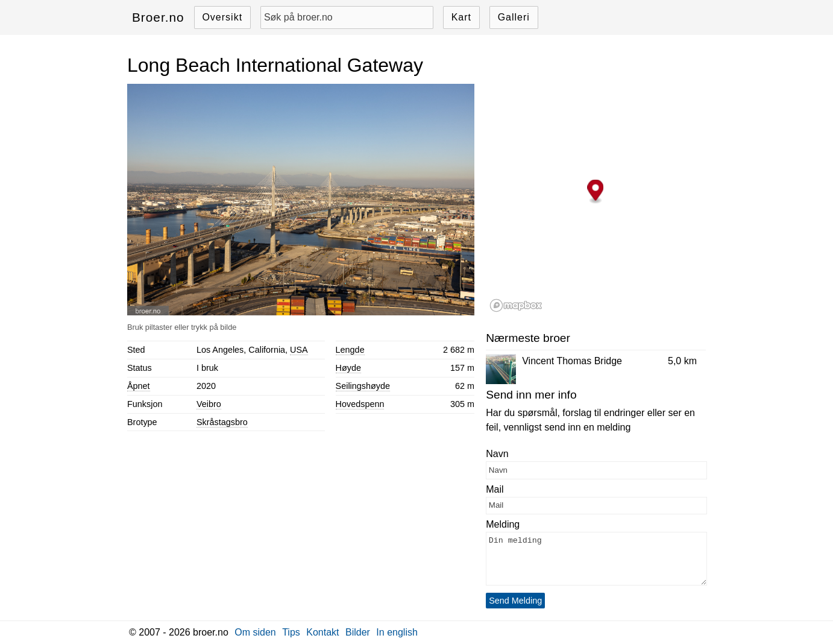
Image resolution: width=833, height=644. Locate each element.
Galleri (514, 17)
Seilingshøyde (363, 386)
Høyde (348, 368)
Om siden (255, 632)
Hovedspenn (360, 404)
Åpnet (139, 386)
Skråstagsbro (222, 422)
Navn (497, 454)
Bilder (358, 632)
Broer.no (158, 17)
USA (299, 350)
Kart (461, 17)
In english (397, 632)
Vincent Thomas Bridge (572, 361)
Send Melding (515, 601)
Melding (503, 524)
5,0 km (682, 361)
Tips (291, 632)
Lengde (350, 350)
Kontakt (322, 632)
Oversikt (222, 17)
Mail (495, 489)
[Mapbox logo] (516, 305)
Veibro (209, 404)
